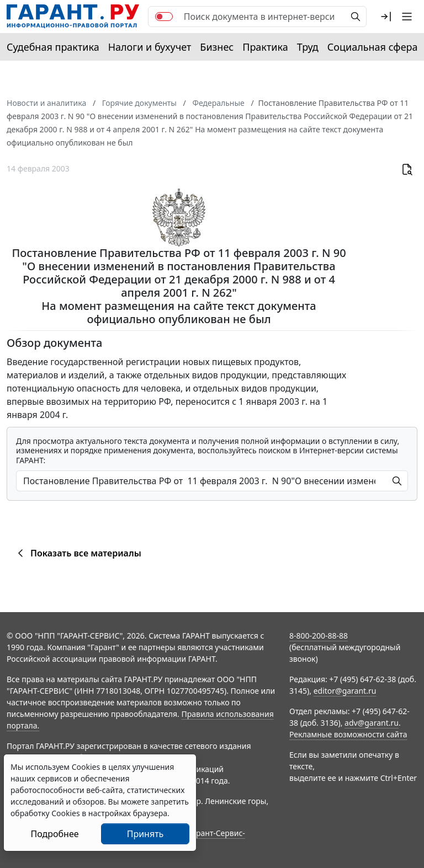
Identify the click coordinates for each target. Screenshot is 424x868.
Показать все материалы (78, 553)
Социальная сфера (373, 47)
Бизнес (217, 47)
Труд (308, 47)
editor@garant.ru (345, 691)
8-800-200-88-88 (319, 636)
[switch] (164, 17)
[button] (386, 17)
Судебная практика (53, 47)
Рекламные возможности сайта (348, 734)
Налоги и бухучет (150, 47)
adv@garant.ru (372, 723)
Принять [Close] (145, 834)
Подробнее (54, 834)
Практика (265, 47)
